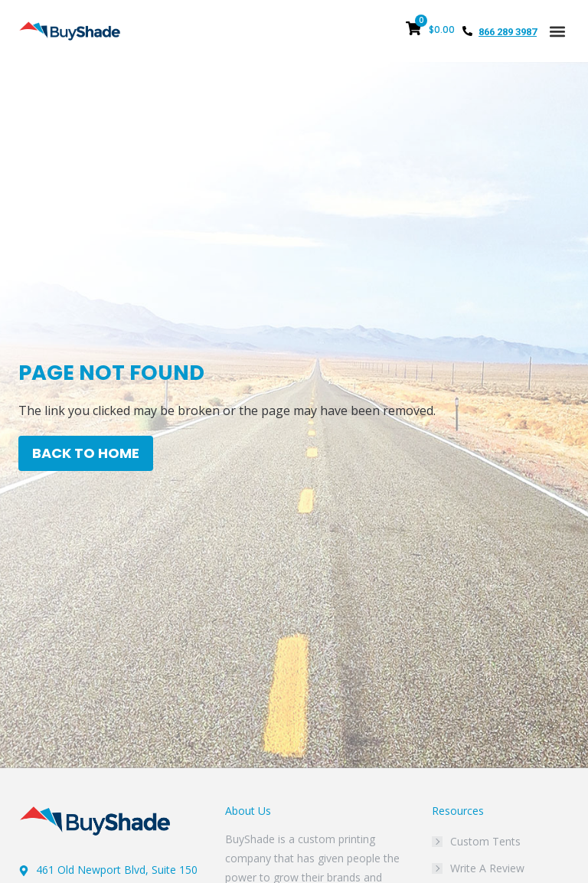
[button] (557, 31)
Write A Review (487, 868)
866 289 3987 (508, 32)
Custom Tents (485, 841)
